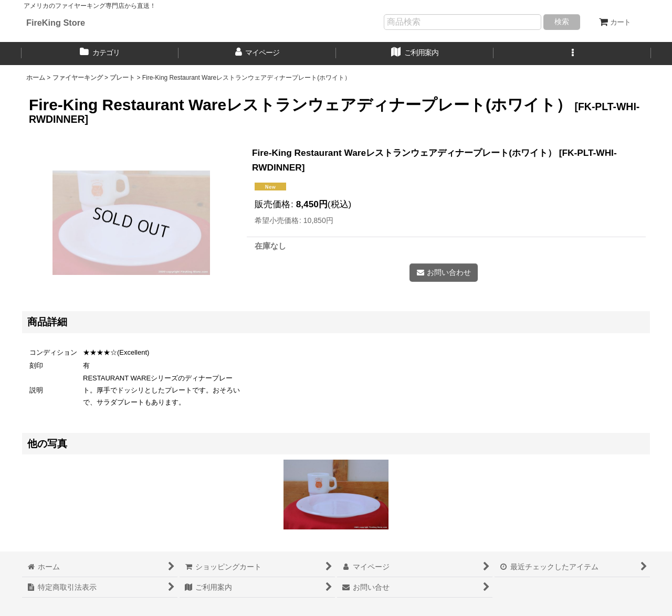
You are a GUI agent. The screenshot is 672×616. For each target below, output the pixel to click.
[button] (572, 54)
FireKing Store (56, 23)
